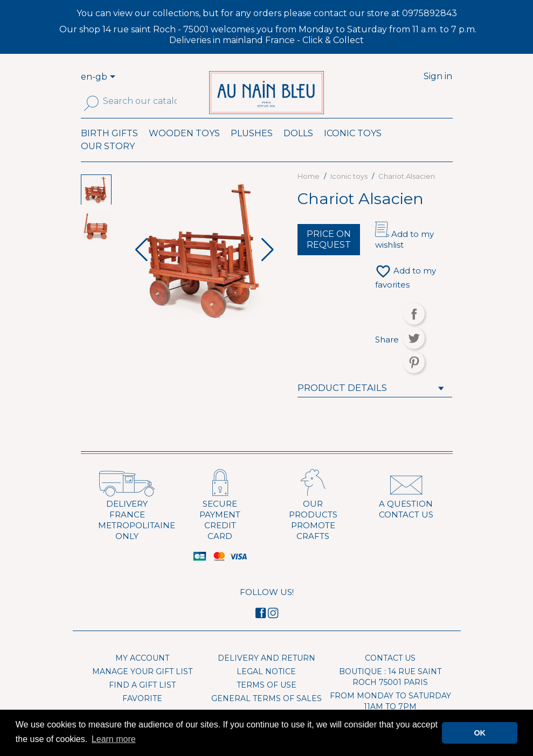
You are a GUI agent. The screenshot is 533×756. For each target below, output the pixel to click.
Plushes (252, 148)
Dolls (298, 148)
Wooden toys (184, 148)
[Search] (140, 101)
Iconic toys (353, 148)
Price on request (329, 255)
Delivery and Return (266, 674)
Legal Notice (266, 687)
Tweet (414, 354)
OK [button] (480, 733)
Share (414, 330)
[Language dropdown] (114, 78)
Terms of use (266, 701)
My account (142, 674)
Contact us (390, 674)
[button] (268, 265)
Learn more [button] (114, 739)
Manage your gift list (142, 687)
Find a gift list (142, 701)
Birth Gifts (109, 148)
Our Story (108, 161)
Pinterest (414, 378)
